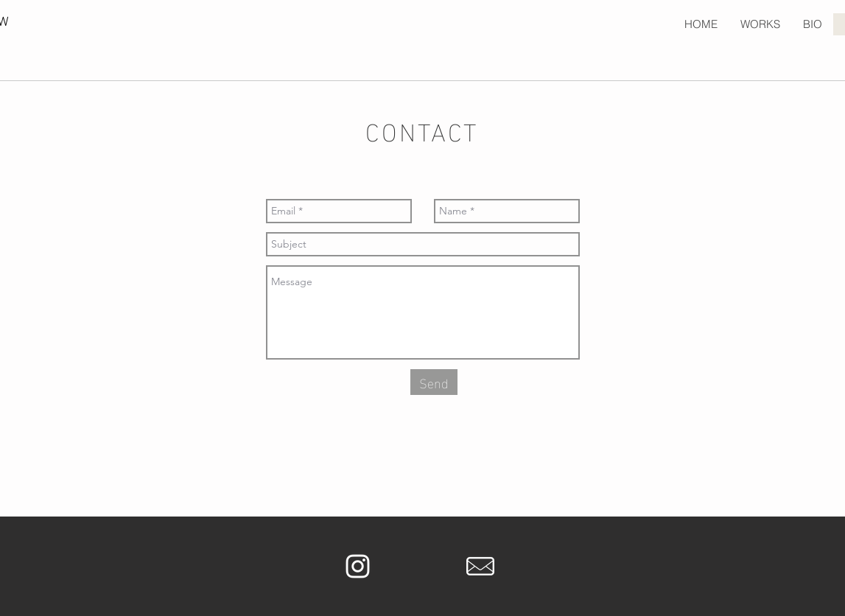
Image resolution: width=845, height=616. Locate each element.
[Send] (434, 382)
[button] (760, 24)
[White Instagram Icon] (358, 566)
